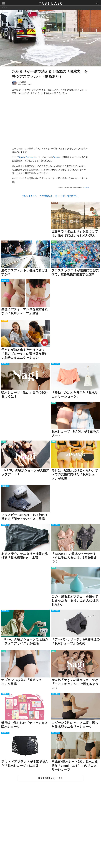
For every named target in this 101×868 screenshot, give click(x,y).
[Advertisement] (50, 827)
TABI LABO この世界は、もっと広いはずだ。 (50, 197)
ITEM (54, 404)
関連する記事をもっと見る (50, 779)
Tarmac (56, 158)
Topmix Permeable (27, 158)
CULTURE (55, 204)
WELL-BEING (5, 281)
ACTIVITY (4, 322)
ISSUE (54, 242)
